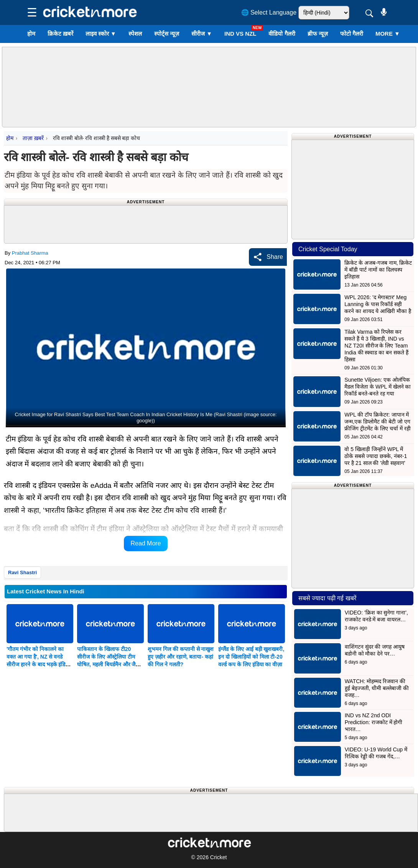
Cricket (219, 857)
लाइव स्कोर (101, 34)
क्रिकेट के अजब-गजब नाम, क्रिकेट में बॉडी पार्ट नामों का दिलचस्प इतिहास (378, 270)
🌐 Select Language (269, 12)
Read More (146, 543)
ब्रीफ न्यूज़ (318, 34)
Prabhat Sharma (30, 253)
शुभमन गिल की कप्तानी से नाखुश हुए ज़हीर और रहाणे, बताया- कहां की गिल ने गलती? (181, 657)
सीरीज (202, 34)
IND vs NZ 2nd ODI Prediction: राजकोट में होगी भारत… (374, 722)
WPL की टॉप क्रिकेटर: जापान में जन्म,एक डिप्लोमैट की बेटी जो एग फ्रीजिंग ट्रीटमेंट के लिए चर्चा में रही (377, 422)
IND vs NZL (240, 34)
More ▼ (388, 34)
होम (31, 34)
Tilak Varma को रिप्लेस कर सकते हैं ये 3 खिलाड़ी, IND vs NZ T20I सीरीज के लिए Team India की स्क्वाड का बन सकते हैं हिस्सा (376, 346)
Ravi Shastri (22, 572)
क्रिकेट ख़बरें (60, 34)
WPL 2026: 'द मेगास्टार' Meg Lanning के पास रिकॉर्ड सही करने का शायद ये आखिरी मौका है (378, 304)
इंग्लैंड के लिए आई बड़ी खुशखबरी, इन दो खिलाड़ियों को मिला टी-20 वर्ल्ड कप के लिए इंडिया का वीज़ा (251, 657)
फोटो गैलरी (352, 34)
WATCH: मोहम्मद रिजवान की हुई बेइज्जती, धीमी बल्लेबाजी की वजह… (377, 688)
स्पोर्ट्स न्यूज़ (167, 34)
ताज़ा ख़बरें (33, 138)
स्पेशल (135, 34)
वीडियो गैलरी (282, 34)
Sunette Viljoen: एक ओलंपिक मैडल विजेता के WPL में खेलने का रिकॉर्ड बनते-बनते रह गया (378, 387)
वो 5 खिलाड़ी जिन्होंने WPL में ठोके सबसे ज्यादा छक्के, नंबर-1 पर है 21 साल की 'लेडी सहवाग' (376, 456)
